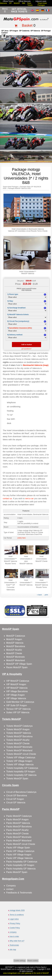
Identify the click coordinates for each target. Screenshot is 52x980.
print (46, 595)
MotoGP (17, 3)
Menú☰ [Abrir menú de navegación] (5, 10)
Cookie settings (20, 961)
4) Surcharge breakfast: (17, 308)
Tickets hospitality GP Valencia (21, 775)
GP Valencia (35, 31)
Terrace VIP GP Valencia (18, 709)
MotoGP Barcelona (16, 646)
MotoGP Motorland (16, 660)
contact (10, 889)
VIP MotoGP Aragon (16, 684)
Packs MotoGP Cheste (17, 834)
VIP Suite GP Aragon (17, 705)
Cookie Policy (15, 928)
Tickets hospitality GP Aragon (21, 772)
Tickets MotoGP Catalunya (19, 726)
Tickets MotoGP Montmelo (19, 747)
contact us (7, 498)
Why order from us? (17, 941)
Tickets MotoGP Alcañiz (18, 740)
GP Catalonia (24, 31)
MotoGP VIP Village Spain (19, 664)
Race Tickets (30, 4)
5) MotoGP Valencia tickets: (18, 315)
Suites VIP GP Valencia (18, 712)
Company (11, 886)
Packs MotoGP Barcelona (19, 827)
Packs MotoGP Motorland (19, 841)
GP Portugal (46, 31)
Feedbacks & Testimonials (19, 893)
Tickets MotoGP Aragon (18, 729)
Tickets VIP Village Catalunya (21, 757)
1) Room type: (13, 294)
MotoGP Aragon (14, 639)
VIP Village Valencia (16, 698)
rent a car (29, 498)
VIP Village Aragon (15, 695)
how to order (14, 936)
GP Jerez (5, 31)
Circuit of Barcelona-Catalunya (21, 792)
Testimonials (14, 945)
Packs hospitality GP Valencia (21, 869)
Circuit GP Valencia (16, 803)
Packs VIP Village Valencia (19, 858)
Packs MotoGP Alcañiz (17, 830)
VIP (10, 3)
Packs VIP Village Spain (18, 848)
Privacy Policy (15, 923)
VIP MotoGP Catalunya (18, 681)
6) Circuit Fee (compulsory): (18, 321)
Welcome (3, 3)
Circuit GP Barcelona (17, 796)
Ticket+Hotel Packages (42, 4)
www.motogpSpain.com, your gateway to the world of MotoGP (26, 973)
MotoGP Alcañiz (14, 650)
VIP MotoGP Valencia (17, 688)
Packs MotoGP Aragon (17, 820)
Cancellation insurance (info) (20, 328)
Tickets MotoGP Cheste (18, 743)
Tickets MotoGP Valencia (19, 733)
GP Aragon (14, 31)
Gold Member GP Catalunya (20, 702)
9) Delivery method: (15, 335)
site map (13, 950)
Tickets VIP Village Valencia (20, 765)
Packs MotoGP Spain (17, 872)
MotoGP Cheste (14, 653)
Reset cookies (33, 961)
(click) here (22, 538)
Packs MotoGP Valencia (18, 823)
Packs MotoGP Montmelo (19, 837)
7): (20, 328)
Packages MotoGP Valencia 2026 (19, 188)
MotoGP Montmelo (15, 657)
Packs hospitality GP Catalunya (22, 862)
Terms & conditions (17, 915)
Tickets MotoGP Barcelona (19, 736)
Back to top (49, 967)
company (13, 932)
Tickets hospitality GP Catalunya (22, 768)
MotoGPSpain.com (8, 969)
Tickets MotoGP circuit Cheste (21, 754)
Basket (27, 25)
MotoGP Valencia (15, 643)
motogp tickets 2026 (17, 910)
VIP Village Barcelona (17, 691)
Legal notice (14, 919)
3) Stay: (10, 301)
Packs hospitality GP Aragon (20, 865)
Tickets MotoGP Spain (17, 779)
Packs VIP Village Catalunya (20, 851)
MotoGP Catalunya (16, 636)
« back (39, 595)
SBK (24, 3)
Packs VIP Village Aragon (19, 855)
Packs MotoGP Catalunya (19, 816)
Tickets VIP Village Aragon (19, 761)
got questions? (26, 349)
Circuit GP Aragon (15, 799)
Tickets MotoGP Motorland (19, 750)
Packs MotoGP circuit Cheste (21, 844)
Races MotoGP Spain (17, 667)
